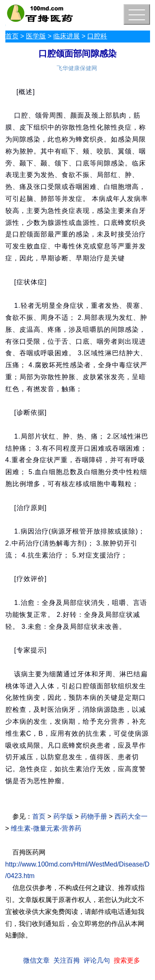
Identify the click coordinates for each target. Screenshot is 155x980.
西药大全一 (131, 816)
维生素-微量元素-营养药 (46, 828)
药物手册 (94, 816)
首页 (12, 36)
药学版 (63, 816)
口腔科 (97, 36)
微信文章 (36, 960)
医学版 (36, 36)
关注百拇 (67, 960)
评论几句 (97, 960)
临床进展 (67, 36)
